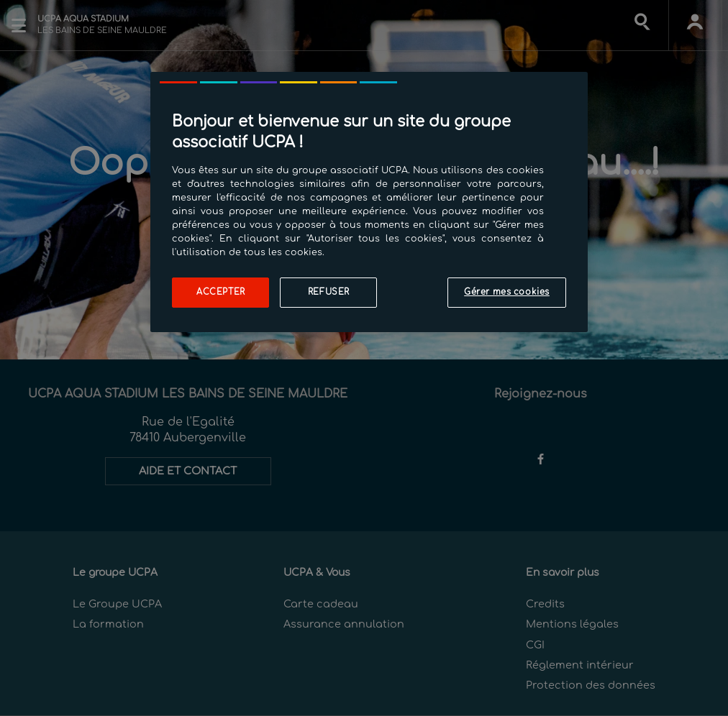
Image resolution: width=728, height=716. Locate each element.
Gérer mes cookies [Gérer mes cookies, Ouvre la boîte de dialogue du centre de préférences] (507, 292)
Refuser (329, 292)
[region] (369, 202)
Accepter (221, 292)
